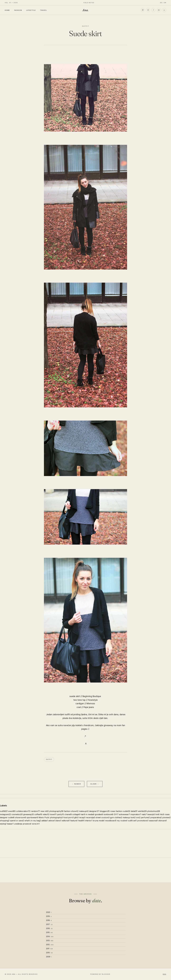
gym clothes (116, 817)
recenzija (90, 817)
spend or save (17, 821)
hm (157, 814)
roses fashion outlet (120, 811)
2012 (50, 945)
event (12, 811)
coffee (38, 814)
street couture (103, 817)
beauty (151, 814)
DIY (116, 814)
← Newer (76, 784)
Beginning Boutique (92, 696)
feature (74, 821)
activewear (124, 814)
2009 (49, 957)
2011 (49, 949)
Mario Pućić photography (51, 817)
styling (3, 824)
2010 (49, 953)
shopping (5, 821)
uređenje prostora (23, 824)
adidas (45, 821)
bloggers (105, 811)
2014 (50, 936)
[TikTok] (153, 10)
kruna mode (99, 821)
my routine (122, 821)
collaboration (23, 811)
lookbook (108, 814)
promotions (143, 821)
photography (56, 811)
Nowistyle (93, 700)
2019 (49, 916)
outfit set (132, 821)
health (81, 821)
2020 (49, 912)
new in (45, 811)
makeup (84, 811)
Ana (85, 10)
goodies (99, 814)
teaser (10, 824)
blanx (58, 821)
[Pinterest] (148, 10)
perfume (145, 817)
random (35, 811)
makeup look (129, 817)
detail (134, 811)
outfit (49, 759)
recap (82, 817)
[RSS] (164, 10)
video (46, 814)
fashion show (71, 811)
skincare (163, 821)
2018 (49, 920)
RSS (165, 974)
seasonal (153, 821)
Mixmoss (91, 704)
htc (162, 814)
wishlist (142, 811)
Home (7, 10)
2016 (49, 928)
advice (52, 821)
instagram (5, 814)
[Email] (159, 10)
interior (89, 821)
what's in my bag (33, 821)
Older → (95, 784)
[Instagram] (142, 10)
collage (76, 814)
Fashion (18, 10)
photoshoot (154, 811)
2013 (50, 940)
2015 (49, 932)
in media (90, 814)
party (61, 814)
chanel (68, 814)
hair (83, 814)
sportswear (32, 817)
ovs (138, 817)
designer (94, 811)
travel (53, 814)
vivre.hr (36, 824)
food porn (69, 817)
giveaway (29, 814)
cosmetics (17, 814)
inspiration (136, 814)
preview (166, 817)
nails (144, 814)
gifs (76, 817)
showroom (21, 817)
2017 (49, 924)
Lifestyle (31, 10)
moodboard (111, 821)
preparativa (156, 817)
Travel (43, 10)
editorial (66, 821)
